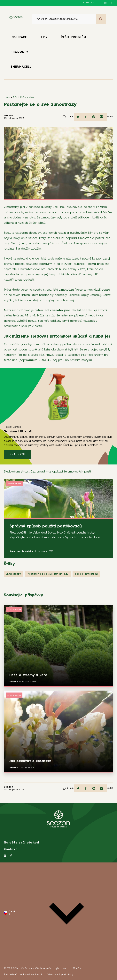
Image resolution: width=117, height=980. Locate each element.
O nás (77, 968)
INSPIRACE (19, 37)
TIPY (44, 37)
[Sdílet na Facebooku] (86, 117)
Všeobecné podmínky (60, 975)
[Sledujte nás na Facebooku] (112, 3)
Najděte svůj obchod (21, 843)
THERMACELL (21, 67)
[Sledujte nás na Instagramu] (105, 3)
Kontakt (90, 3)
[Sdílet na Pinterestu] (94, 117)
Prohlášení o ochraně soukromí (23, 975)
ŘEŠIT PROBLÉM (74, 37)
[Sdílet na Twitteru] (78, 117)
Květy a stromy (28, 97)
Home (7, 97)
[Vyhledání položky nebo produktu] (64, 19)
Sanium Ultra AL (39, 360)
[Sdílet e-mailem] (101, 117)
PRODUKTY (19, 52)
